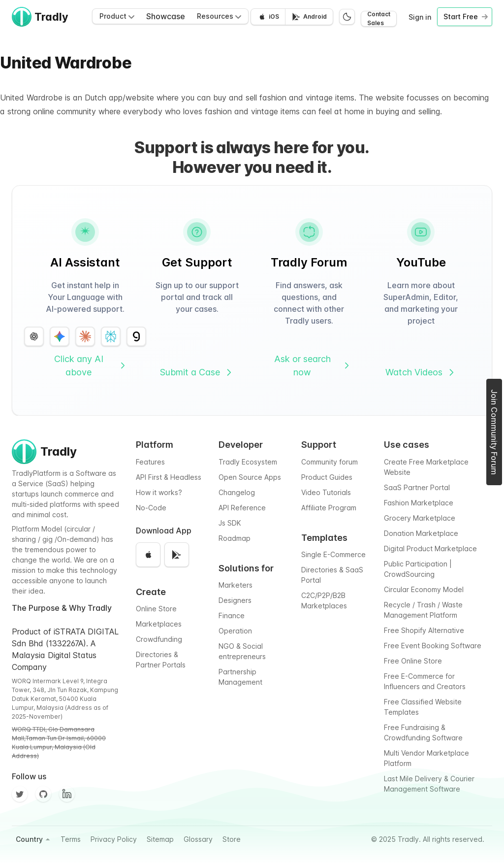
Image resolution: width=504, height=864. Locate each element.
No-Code (151, 508)
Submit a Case (197, 372)
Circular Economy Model (424, 589)
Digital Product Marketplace (430, 548)
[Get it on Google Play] (309, 17)
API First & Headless (169, 477)
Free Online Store (413, 661)
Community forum (330, 462)
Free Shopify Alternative (424, 630)
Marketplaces (159, 624)
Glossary (198, 839)
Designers (235, 600)
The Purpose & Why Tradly (62, 608)
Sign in (420, 17)
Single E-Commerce (333, 554)
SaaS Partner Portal (417, 487)
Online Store (156, 609)
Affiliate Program (329, 508)
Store (232, 839)
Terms (71, 839)
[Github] (43, 794)
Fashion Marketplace (419, 503)
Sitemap (160, 839)
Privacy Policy (114, 839)
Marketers (236, 585)
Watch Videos (421, 372)
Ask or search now (313, 366)
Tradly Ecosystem (248, 462)
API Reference (242, 508)
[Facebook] (67, 794)
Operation (235, 631)
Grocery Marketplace (420, 518)
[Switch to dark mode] (347, 17)
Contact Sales (379, 19)
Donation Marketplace (421, 533)
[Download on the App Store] (268, 17)
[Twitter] (20, 794)
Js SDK (230, 523)
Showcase (166, 16)
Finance (232, 615)
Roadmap (235, 538)
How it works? (159, 492)
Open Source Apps (250, 477)
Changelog (237, 492)
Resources (219, 16)
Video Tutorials (326, 492)
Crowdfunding (159, 639)
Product (117, 16)
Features (150, 462)
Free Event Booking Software (433, 646)
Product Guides (327, 477)
